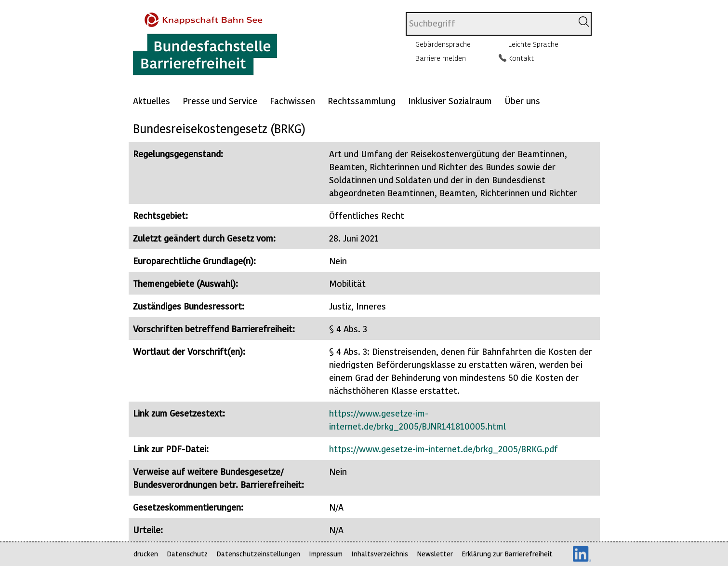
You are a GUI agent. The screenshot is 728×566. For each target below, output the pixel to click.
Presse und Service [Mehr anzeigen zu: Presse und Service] (220, 101)
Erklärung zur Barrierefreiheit (507, 554)
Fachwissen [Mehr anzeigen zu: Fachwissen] (292, 101)
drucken (146, 554)
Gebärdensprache (443, 44)
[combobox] (489, 24)
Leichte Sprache (533, 44)
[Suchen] (584, 22)
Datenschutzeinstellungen (258, 554)
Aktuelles (152, 101)
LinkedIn (582, 554)
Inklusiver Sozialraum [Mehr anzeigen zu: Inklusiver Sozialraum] (450, 101)
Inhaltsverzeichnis (380, 554)
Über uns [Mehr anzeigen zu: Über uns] (522, 101)
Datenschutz (187, 554)
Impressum (326, 554)
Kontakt (521, 58)
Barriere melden (441, 58)
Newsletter (435, 554)
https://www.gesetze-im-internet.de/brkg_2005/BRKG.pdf (443, 449)
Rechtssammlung (362, 101)
